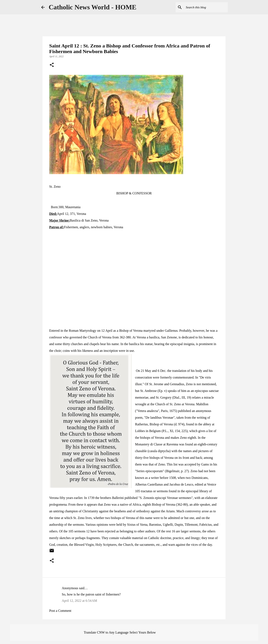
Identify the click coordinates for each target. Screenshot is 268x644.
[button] (52, 65)
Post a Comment (60, 611)
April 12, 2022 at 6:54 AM (79, 601)
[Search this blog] (206, 7)
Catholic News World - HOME (93, 7)
